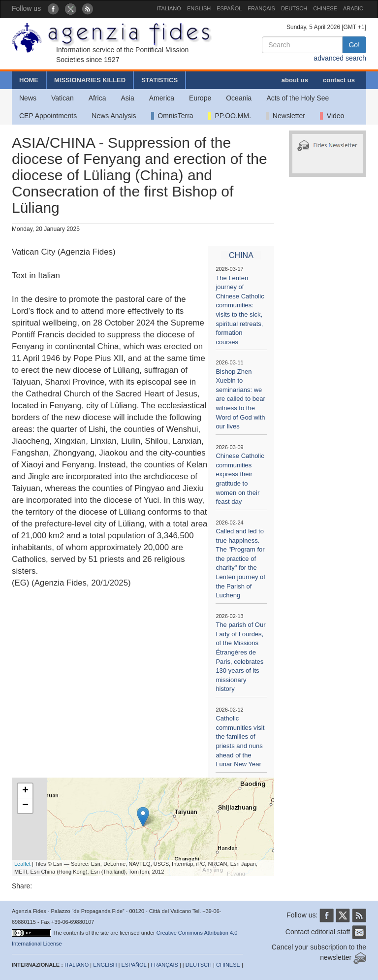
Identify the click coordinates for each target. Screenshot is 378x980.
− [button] (25, 806)
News (28, 98)
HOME (29, 80)
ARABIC (353, 8)
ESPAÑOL (229, 8)
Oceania (239, 98)
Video (332, 116)
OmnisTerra (172, 116)
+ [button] (25, 791)
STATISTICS (159, 80)
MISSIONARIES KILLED (90, 80)
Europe (200, 98)
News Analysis (114, 116)
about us (295, 80)
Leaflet (22, 864)
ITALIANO (169, 8)
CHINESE (325, 8)
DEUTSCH (294, 8)
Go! (354, 45)
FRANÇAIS (261, 8)
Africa (97, 98)
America (162, 98)
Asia (127, 98)
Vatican (63, 98)
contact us (339, 80)
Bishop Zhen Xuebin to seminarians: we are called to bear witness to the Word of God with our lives (240, 399)
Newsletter (285, 116)
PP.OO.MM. (230, 116)
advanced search (340, 58)
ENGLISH (199, 8)
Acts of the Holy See (298, 98)
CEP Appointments (48, 116)
